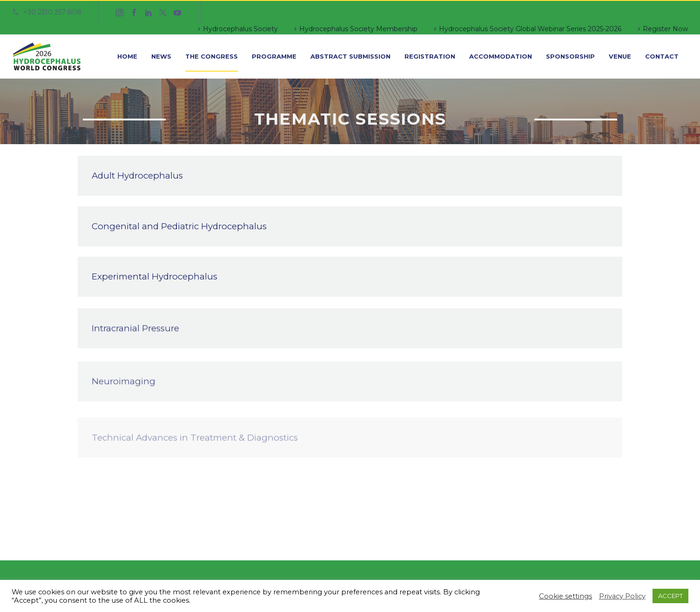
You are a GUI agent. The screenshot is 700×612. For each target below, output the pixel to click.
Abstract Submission (350, 56)
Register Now (665, 29)
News (161, 56)
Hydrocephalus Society (240, 29)
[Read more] (47, 13)
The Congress (212, 56)
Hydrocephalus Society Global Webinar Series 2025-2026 (530, 29)
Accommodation (501, 56)
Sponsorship (570, 56)
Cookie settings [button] (565, 596)
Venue (620, 56)
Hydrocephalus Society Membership (358, 29)
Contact (662, 56)
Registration (430, 56)
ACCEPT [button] (670, 596)
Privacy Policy (622, 596)
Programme (274, 56)
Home (127, 56)
